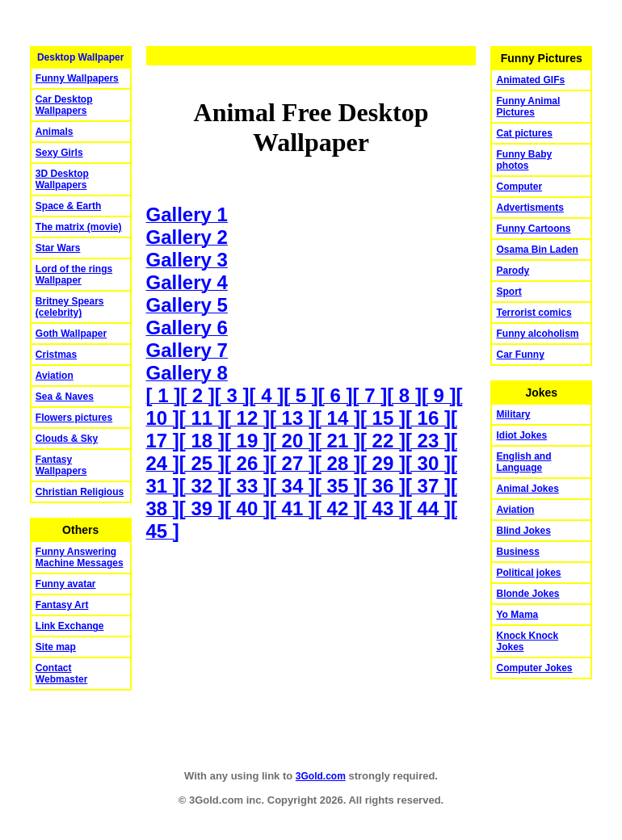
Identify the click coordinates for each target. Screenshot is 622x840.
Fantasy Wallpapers (61, 465)
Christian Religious (80, 492)
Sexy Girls (59, 153)
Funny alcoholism (537, 334)
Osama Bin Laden (537, 250)
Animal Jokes (527, 489)
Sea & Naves (65, 397)
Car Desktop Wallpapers (64, 105)
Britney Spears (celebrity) (70, 307)
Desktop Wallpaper (81, 57)
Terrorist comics (534, 313)
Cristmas (56, 355)
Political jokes (528, 573)
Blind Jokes (523, 531)
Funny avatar (66, 584)
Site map (56, 647)
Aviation (55, 376)
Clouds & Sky (67, 439)
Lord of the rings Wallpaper (74, 275)
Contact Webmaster (61, 674)
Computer (519, 187)
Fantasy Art (62, 605)
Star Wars (58, 248)
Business (517, 552)
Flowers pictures (74, 418)
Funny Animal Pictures (528, 107)
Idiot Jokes (521, 435)
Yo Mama (517, 615)
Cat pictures (524, 133)
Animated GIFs (530, 80)
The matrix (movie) (79, 227)
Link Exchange (70, 626)
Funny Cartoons (533, 229)
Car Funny (520, 355)
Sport (509, 292)
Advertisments (530, 208)
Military (513, 414)
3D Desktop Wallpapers (62, 179)
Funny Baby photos (524, 160)
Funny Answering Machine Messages (80, 557)
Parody (513, 271)
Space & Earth (68, 206)
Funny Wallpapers (77, 78)
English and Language (523, 462)
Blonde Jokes (527, 594)
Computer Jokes (534, 668)
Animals (55, 132)
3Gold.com (321, 776)
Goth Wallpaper (71, 334)
